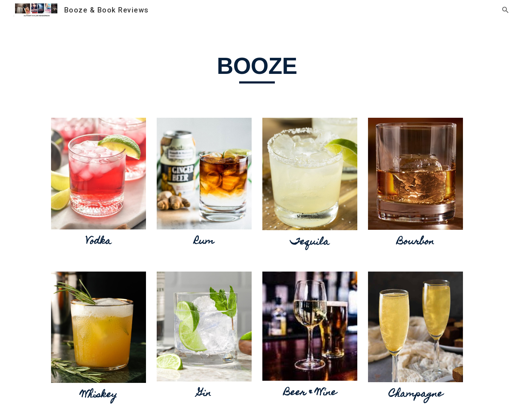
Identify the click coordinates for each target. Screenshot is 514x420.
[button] (505, 10)
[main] (257, 58)
